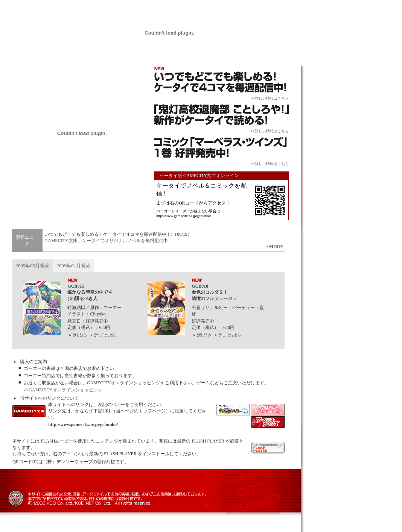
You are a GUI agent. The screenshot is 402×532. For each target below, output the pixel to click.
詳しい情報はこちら (272, 98)
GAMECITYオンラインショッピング (65, 390)
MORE (276, 247)
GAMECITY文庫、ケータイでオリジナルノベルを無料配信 (104, 241)
